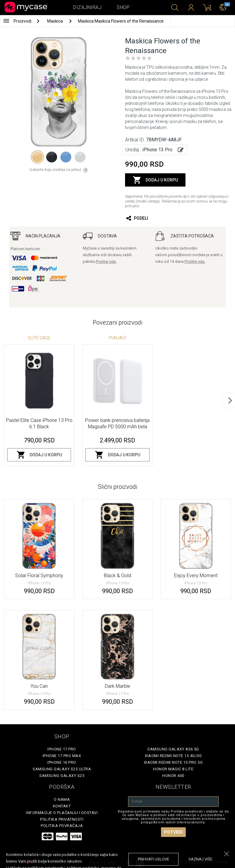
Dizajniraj (87, 7)
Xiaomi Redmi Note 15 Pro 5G (173, 762)
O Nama (62, 799)
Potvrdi (173, 832)
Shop (123, 7)
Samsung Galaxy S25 (62, 776)
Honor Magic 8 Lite (173, 769)
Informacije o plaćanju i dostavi (62, 813)
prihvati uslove (153, 859)
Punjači (117, 338)
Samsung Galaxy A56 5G (173, 749)
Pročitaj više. (106, 262)
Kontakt (62, 806)
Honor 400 (173, 776)
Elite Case (39, 338)
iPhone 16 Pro (62, 762)
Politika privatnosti (62, 819)
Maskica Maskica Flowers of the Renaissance (121, 21)
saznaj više (200, 859)
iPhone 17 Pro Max (62, 756)
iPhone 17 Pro (62, 749)
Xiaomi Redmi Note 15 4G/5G (173, 756)
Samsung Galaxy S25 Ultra (62, 769)
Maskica (55, 21)
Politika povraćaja (62, 826)
